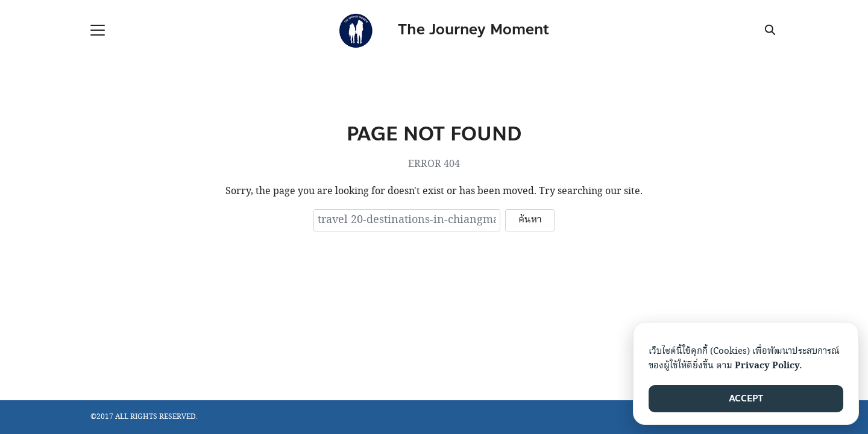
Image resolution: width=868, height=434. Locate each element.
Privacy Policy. (768, 366)
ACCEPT (746, 398)
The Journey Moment (473, 30)
